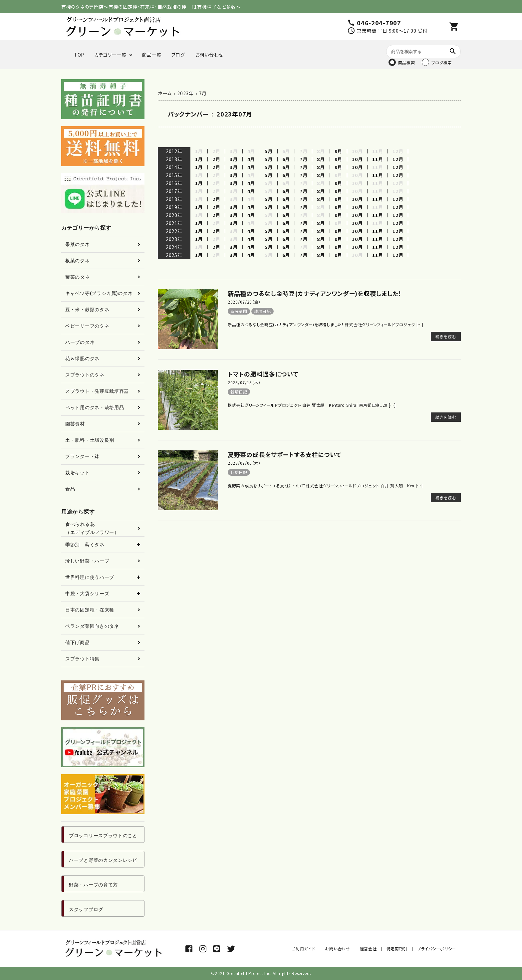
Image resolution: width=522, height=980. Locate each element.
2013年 (174, 159)
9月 (338, 151)
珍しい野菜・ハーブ (87, 561)
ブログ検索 (442, 62)
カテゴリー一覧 (110, 55)
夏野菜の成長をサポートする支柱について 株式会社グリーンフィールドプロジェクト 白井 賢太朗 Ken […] (325, 486)
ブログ (178, 55)
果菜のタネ (78, 244)
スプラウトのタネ (85, 375)
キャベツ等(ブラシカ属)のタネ (99, 293)
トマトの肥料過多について (263, 374)
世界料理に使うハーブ (90, 577)
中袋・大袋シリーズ (87, 594)
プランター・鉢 (82, 456)
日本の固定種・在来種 (90, 610)
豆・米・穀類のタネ (87, 310)
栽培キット (78, 473)
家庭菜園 (239, 311)
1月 (199, 159)
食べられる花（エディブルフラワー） (92, 528)
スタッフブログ (86, 909)
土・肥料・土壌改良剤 (90, 440)
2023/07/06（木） (244, 463)
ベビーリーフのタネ (87, 326)
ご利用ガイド (303, 949)
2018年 (174, 199)
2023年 (174, 239)
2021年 (174, 223)
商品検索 (407, 62)
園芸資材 (75, 424)
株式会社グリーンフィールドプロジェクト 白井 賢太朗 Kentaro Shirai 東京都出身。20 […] (312, 405)
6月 (286, 159)
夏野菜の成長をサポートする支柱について (284, 454)
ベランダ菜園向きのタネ (92, 626)
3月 (234, 159)
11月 (378, 159)
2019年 (174, 207)
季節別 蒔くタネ (85, 545)
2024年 (174, 247)
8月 (321, 159)
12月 (398, 159)
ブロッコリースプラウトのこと (103, 836)
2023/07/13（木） (244, 382)
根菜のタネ (78, 261)
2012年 (174, 151)
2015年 (174, 175)
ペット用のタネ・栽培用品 (95, 407)
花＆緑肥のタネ (82, 359)
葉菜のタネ (78, 277)
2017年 (174, 191)
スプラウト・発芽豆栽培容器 (97, 391)
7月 (303, 159)
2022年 (174, 231)
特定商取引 (397, 949)
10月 (357, 159)
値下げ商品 (78, 642)
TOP (79, 55)
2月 (216, 159)
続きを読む (446, 336)
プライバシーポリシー (437, 949)
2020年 (174, 215)
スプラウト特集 (82, 659)
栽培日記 (262, 311)
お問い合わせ (209, 55)
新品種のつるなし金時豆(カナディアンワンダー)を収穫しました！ (315, 293)
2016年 (174, 183)
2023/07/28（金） (244, 302)
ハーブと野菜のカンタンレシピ (103, 860)
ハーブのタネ (80, 342)
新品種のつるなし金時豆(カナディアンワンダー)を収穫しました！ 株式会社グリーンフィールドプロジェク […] (326, 324)
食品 (70, 489)
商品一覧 (152, 55)
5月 (268, 151)
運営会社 (368, 949)
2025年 (174, 255)
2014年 (174, 167)
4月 (251, 159)
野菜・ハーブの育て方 (93, 885)
